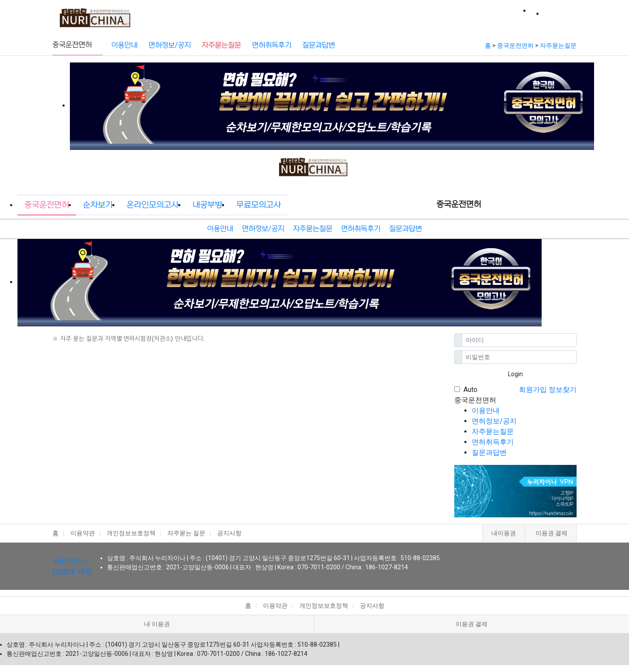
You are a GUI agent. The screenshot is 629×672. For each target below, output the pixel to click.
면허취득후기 (272, 45)
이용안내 (124, 45)
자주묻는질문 (221, 45)
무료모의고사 (413, 14)
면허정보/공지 (170, 45)
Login (515, 374)
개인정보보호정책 (131, 533)
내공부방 (363, 14)
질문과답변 (319, 45)
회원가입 (533, 390)
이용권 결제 (551, 533)
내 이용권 (157, 624)
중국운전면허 (205, 14)
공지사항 (229, 533)
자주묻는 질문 (186, 533)
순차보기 (255, 14)
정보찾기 (563, 390)
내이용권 (504, 533)
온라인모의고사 (309, 14)
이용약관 (83, 533)
